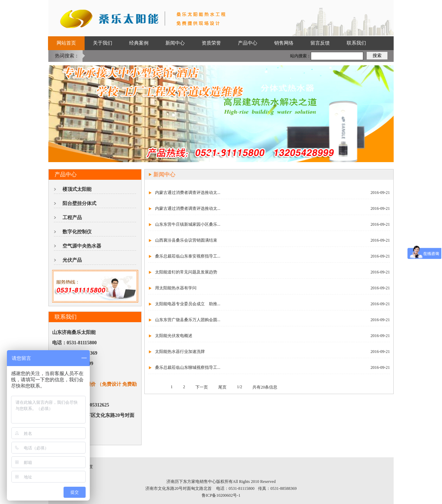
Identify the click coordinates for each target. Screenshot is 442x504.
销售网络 (284, 43)
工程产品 (72, 218)
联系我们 (356, 43)
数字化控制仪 (77, 232)
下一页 (202, 387)
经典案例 (139, 43)
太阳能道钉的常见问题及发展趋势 (186, 272)
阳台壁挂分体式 (79, 203)
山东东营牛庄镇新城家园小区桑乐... (188, 224)
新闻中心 (175, 43)
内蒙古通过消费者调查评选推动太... (188, 193)
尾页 (222, 387)
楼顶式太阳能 (77, 189)
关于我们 (103, 43)
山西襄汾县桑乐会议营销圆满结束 (186, 240)
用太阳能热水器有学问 (176, 288)
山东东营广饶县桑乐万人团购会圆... (188, 320)
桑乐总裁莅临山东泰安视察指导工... (188, 256)
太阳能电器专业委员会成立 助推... (188, 304)
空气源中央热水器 (82, 246)
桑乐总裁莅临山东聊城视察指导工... (188, 367)
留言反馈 (320, 43)
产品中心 (248, 43)
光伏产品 (72, 260)
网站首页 (66, 43)
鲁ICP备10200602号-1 (221, 495)
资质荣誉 (211, 43)
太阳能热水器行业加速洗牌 (180, 352)
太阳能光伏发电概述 (174, 336)
